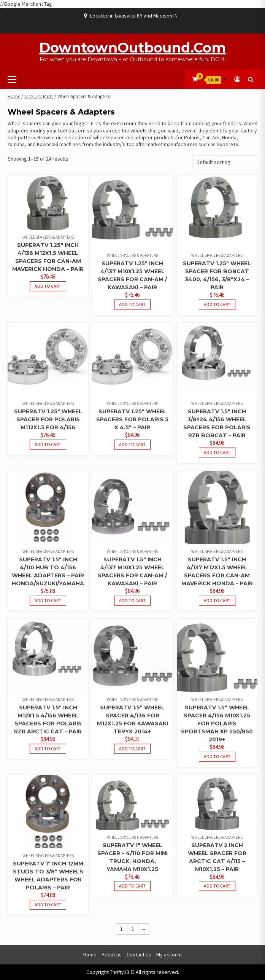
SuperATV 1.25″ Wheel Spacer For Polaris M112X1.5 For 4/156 (48, 419)
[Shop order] (225, 162)
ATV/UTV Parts (39, 96)
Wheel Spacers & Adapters (48, 237)
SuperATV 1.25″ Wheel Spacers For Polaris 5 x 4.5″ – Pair (132, 419)
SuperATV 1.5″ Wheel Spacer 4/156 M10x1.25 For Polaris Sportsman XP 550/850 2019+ (217, 723)
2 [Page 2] (132, 929)
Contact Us (139, 955)
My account (169, 955)
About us (112, 955)
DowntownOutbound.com (132, 48)
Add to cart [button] (48, 286)
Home (14, 96)
